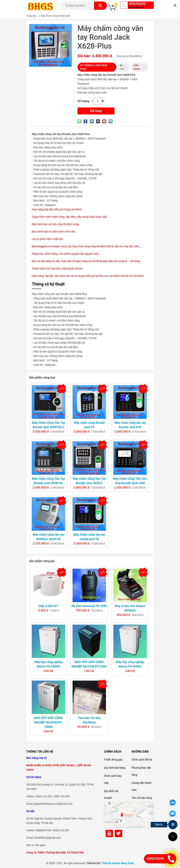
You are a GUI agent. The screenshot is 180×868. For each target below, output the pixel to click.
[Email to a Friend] (99, 121)
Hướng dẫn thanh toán (141, 786)
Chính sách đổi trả (142, 760)
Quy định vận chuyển (111, 795)
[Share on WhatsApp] (80, 121)
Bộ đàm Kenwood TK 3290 (89, 606)
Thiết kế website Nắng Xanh (118, 863)
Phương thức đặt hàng (141, 771)
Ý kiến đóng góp (113, 760)
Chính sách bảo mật (113, 779)
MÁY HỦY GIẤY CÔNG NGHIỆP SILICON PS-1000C (48, 722)
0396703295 (137, 4)
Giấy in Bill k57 (48, 606)
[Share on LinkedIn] (112, 121)
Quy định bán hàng (114, 768)
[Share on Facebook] (86, 121)
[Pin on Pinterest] (105, 121)
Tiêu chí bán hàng (142, 798)
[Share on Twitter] (93, 121)
